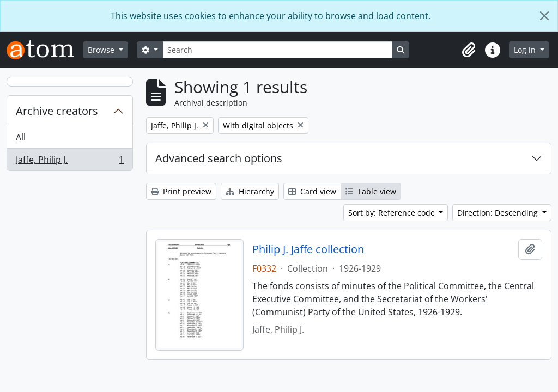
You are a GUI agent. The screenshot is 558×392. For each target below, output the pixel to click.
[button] (469, 50)
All (21, 137)
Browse (102, 50)
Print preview (181, 191)
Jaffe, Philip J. (69, 162)
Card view (312, 191)
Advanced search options (219, 158)
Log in (526, 50)
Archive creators (57, 111)
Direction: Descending (499, 213)
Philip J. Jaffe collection (308, 249)
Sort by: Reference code (393, 213)
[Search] (277, 50)
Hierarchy (250, 191)
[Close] (544, 16)
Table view (371, 191)
